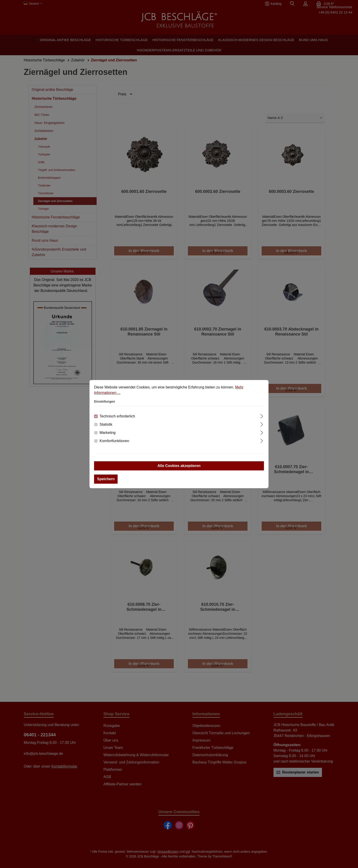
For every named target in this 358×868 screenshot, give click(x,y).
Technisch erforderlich (117, 416)
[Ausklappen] (262, 416)
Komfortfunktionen (114, 441)
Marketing (108, 433)
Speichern (106, 479)
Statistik (106, 424)
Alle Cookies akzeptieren (179, 466)
